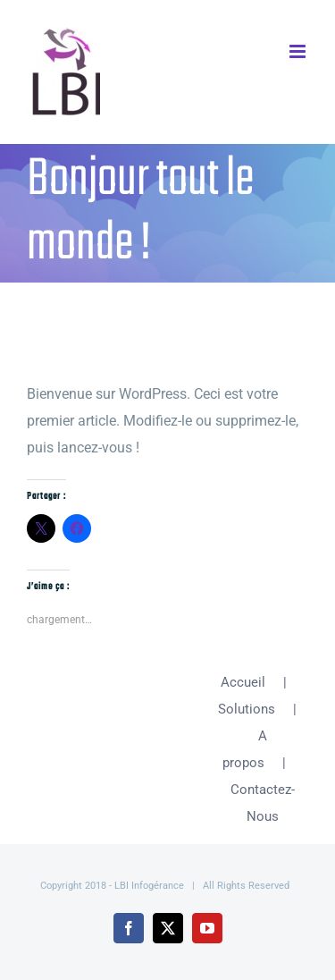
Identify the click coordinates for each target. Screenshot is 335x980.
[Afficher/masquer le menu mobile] (299, 51)
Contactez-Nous (263, 803)
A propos (245, 749)
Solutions (247, 709)
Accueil (243, 682)
